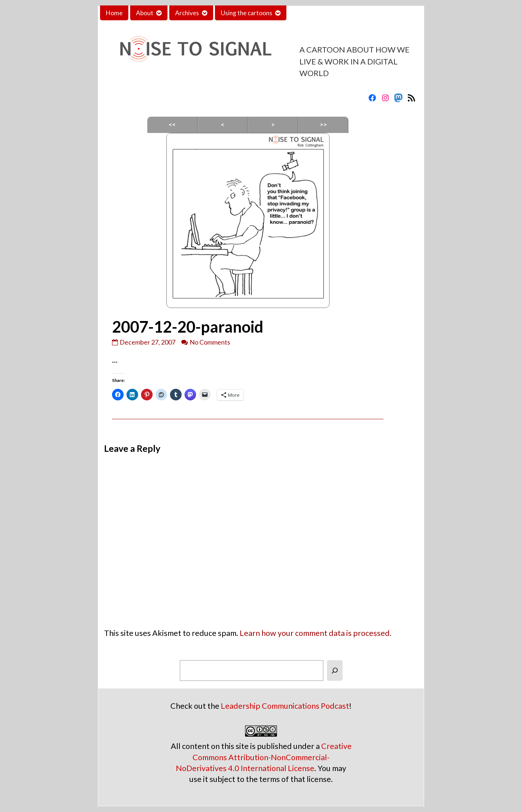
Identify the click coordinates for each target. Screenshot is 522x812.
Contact (303, 13)
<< (172, 124)
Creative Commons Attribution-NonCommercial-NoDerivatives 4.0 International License (264, 757)
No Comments (210, 342)
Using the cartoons (246, 13)
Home (114, 13)
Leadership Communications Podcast (285, 706)
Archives (187, 13)
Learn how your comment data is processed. (316, 633)
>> (323, 124)
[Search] (335, 671)
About (145, 13)
